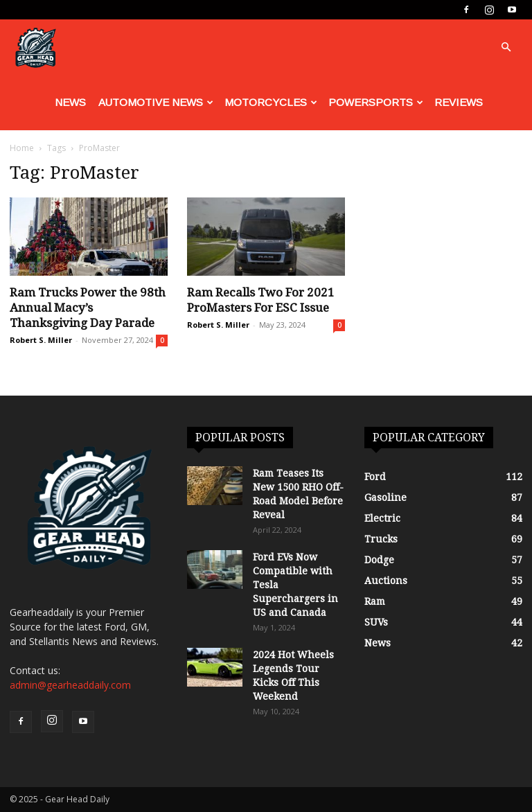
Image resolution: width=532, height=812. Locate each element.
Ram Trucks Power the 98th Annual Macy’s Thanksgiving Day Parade (88, 308)
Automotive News (156, 102)
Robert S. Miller (41, 340)
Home (22, 148)
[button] (506, 47)
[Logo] (35, 47)
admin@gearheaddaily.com (70, 685)
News (70, 102)
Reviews (459, 102)
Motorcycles (271, 102)
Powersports (376, 102)
